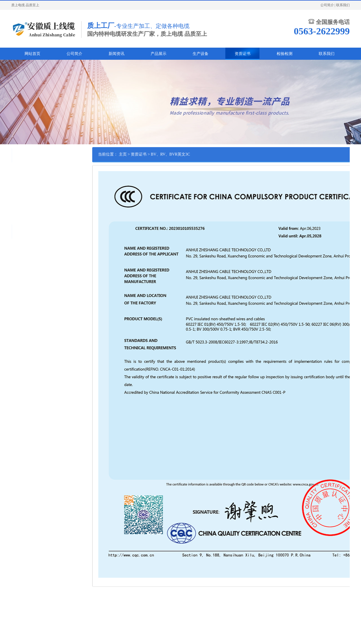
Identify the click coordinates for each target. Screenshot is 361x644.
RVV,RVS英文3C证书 (29, 178)
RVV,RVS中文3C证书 (29, 169)
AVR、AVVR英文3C (28, 213)
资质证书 (243, 54)
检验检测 (285, 54)
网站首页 (32, 54)
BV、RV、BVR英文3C (30, 196)
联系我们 (343, 5)
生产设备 (201, 54)
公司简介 (327, 5)
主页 (141, 154)
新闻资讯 (116, 54)
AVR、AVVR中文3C (28, 204)
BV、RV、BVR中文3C (30, 187)
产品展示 (159, 54)
